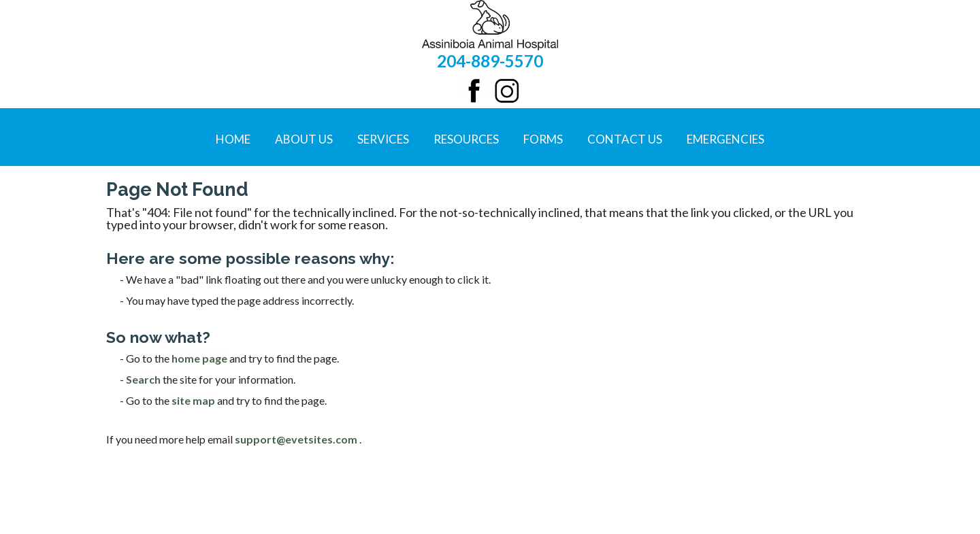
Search (143, 379)
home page (199, 358)
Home (233, 139)
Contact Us (625, 139)
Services (383, 139)
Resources (466, 139)
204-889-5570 (490, 61)
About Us (304, 139)
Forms (543, 139)
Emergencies (725, 139)
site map (193, 400)
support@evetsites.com (296, 439)
